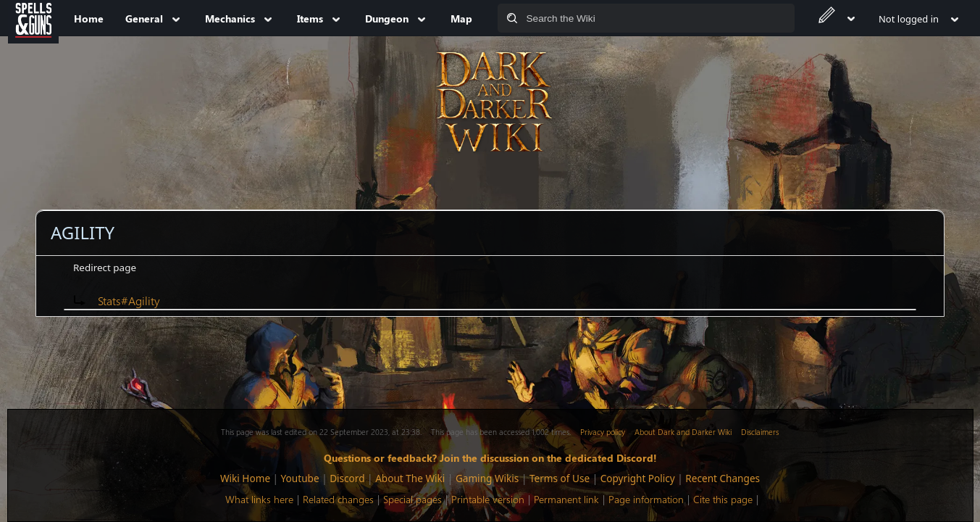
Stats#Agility (129, 301)
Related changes (338, 499)
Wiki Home (245, 478)
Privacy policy (603, 432)
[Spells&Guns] (33, 18)
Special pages (412, 499)
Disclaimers (760, 432)
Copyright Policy (638, 478)
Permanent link (566, 499)
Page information (646, 499)
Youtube (300, 478)
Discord (347, 478)
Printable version (488, 499)
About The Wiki (410, 478)
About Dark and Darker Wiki (683, 432)
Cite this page (723, 499)
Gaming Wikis (487, 478)
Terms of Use (560, 478)
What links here (259, 499)
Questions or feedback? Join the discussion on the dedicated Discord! (490, 457)
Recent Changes (723, 478)
